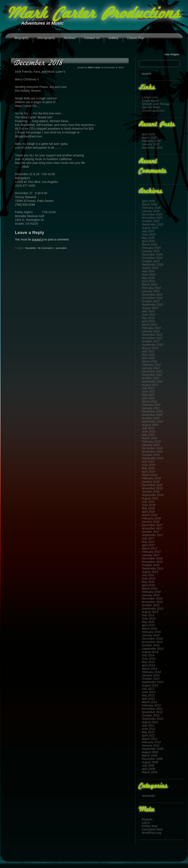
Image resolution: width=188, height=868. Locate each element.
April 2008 (148, 769)
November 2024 (152, 258)
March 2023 (150, 325)
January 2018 (151, 522)
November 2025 (152, 218)
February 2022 (151, 365)
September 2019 (153, 458)
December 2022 (152, 335)
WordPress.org (152, 833)
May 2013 (148, 695)
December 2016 (152, 558)
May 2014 (148, 662)
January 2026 (151, 144)
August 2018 (150, 498)
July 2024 (148, 271)
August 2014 (150, 652)
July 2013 (148, 689)
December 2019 (152, 448)
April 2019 (148, 472)
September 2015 (153, 609)
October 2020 (151, 418)
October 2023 (151, 301)
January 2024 (151, 291)
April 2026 (148, 134)
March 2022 (150, 361)
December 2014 (152, 639)
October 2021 (151, 378)
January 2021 (151, 408)
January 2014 (151, 675)
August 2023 (150, 308)
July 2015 (148, 615)
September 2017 (153, 535)
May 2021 (148, 395)
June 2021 (149, 391)
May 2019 (148, 468)
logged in (38, 239)
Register (147, 819)
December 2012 (152, 709)
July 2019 (148, 462)
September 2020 (153, 421)
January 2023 (151, 331)
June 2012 (149, 729)
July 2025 (148, 231)
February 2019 (151, 478)
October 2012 (151, 715)
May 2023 (148, 318)
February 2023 (151, 328)
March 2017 (150, 548)
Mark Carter (94, 67)
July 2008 (148, 766)
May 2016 (148, 582)
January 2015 (151, 635)
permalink (61, 248)
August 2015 (150, 612)
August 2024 (150, 268)
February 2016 (151, 592)
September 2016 (153, 568)
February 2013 (151, 705)
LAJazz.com (150, 97)
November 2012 (152, 712)
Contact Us (92, 38)
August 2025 (150, 228)
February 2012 (151, 742)
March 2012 (150, 739)
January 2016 (151, 595)
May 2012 (148, 732)
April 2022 (148, 358)
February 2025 (151, 248)
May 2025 (148, 238)
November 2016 (152, 562)
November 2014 (152, 642)
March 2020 (150, 438)
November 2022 (152, 338)
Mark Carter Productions (93, 14)
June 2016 (149, 578)
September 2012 (153, 719)
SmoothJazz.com (153, 111)
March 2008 (150, 772)
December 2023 (152, 295)
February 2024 (151, 288)
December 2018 (152, 485)
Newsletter (149, 796)
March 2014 (150, 669)
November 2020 (152, 415)
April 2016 (148, 585)
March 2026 (150, 138)
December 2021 (152, 371)
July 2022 (148, 351)
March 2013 (150, 702)
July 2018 (148, 502)
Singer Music (150, 101)
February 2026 (151, 141)
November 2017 (152, 528)
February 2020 (151, 442)
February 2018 (151, 518)
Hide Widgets (172, 54)
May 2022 (148, 355)
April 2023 (148, 321)
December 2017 (152, 525)
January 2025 (151, 251)
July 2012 (148, 725)
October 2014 (151, 645)
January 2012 (151, 745)
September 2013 (153, 682)
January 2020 (151, 445)
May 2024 (148, 278)
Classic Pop (135, 38)
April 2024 (148, 281)
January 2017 (151, 555)
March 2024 (150, 285)
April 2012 (148, 735)
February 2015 (151, 632)
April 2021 (148, 398)
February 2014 (151, 672)
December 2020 (152, 411)
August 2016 (150, 572)
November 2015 (152, 602)
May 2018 (148, 508)
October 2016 (151, 565)
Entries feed (150, 826)
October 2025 (151, 221)
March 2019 (150, 475)
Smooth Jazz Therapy (156, 104)
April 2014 (148, 665)
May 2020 (148, 435)
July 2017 (148, 538)
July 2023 (148, 311)
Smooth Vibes (151, 107)
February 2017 (151, 552)
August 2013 (150, 685)
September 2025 (153, 224)
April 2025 (148, 241)
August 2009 (150, 752)
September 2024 (153, 264)
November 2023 (152, 298)
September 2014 (153, 649)
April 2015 (148, 625)
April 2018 (148, 512)
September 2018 (153, 495)
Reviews (69, 38)
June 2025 (149, 234)
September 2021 (153, 381)
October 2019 (151, 455)
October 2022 (151, 341)
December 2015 (152, 598)
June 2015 (149, 619)
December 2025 (152, 148)
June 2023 (149, 315)
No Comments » (46, 248)
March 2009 (150, 755)
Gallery (113, 38)
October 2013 (151, 679)
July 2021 (148, 388)
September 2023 (153, 305)
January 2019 (151, 482)
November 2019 (152, 452)
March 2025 (150, 244)
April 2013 (148, 699)
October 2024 (151, 261)
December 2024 (152, 254)
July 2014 (148, 655)
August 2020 (150, 425)
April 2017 (148, 545)
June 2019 (149, 465)
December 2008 (152, 759)
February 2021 (151, 405)
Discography (46, 38)
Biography (22, 38)
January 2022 (151, 368)
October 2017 (151, 532)
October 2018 (151, 492)
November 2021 (152, 375)
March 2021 (150, 401)
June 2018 (149, 505)
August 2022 (150, 348)
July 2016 (148, 575)
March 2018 (150, 515)
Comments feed (152, 829)
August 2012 (150, 722)
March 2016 (150, 588)
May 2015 (148, 622)
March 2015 (150, 629)
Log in (146, 823)
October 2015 (151, 605)
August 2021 (150, 385)
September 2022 (153, 345)
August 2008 (150, 762)
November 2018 (152, 488)
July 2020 (148, 428)
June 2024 (149, 275)
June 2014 (149, 659)
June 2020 (149, 431)
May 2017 (148, 542)
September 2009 (153, 749)
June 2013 (149, 692)
